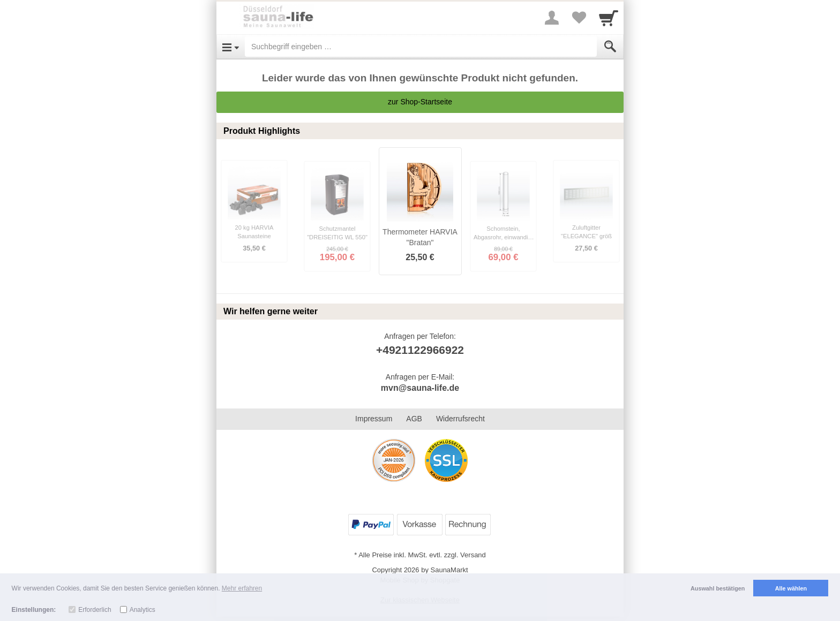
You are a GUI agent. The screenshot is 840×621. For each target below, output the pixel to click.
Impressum (374, 419)
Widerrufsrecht (460, 419)
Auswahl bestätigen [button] (718, 588)
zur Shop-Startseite (420, 102)
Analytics (142, 610)
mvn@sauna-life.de (420, 388)
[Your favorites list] (579, 18)
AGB (414, 419)
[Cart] (609, 18)
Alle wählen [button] (791, 588)
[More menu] (552, 18)
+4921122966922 (420, 350)
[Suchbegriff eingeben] (421, 47)
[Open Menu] (231, 47)
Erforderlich (95, 610)
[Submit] (610, 47)
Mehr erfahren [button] (242, 588)
